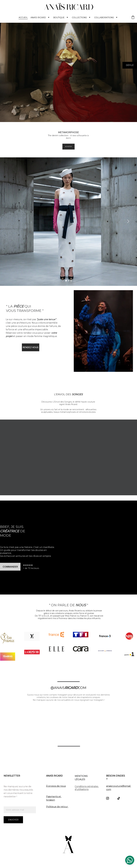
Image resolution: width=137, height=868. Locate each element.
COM (82, 688)
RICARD (71, 688)
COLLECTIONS (79, 18)
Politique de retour (57, 807)
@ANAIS (58, 688)
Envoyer (13, 820)
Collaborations (104, 18)
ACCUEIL (23, 18)
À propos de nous (56, 786)
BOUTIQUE (59, 18)
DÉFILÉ (130, 65)
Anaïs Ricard (38, 18)
